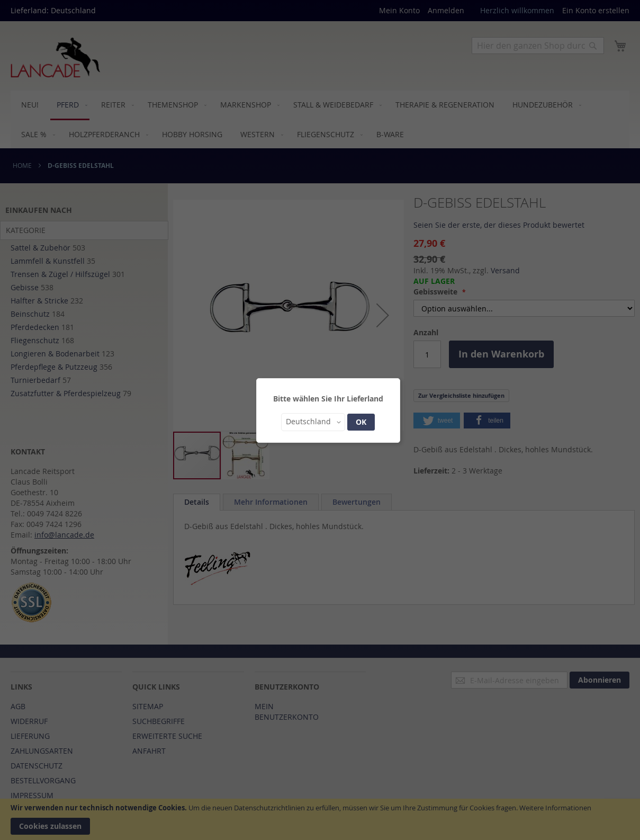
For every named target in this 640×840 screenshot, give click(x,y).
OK (361, 422)
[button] (313, 422)
